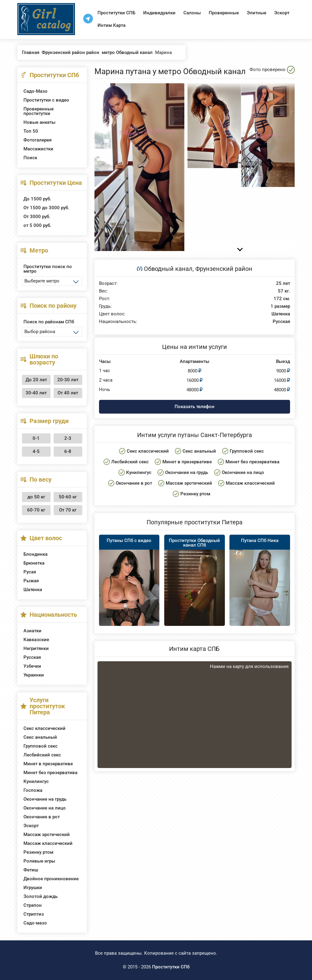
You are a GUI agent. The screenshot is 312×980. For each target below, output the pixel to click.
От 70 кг (68, 510)
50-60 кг (68, 497)
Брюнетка (34, 563)
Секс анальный (40, 737)
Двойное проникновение (51, 879)
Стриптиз (34, 914)
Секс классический (44, 728)
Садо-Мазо (35, 91)
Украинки (34, 675)
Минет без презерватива (50, 773)
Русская (32, 657)
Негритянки (36, 648)
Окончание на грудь (45, 799)
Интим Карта (112, 25)
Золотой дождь (41, 896)
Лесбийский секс (42, 755)
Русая (30, 572)
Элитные (257, 13)
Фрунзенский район (224, 269)
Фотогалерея (37, 140)
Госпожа (33, 790)
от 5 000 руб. (37, 225)
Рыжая (31, 581)
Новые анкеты (39, 122)
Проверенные (224, 13)
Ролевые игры (39, 861)
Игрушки (33, 888)
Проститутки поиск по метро (48, 269)
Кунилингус (36, 781)
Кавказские (36, 640)
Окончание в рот (42, 817)
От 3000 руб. (37, 217)
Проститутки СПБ (116, 13)
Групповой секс (41, 746)
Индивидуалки (159, 13)
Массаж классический (48, 843)
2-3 (68, 438)
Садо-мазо (35, 923)
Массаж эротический (47, 835)
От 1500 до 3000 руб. (46, 208)
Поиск (30, 158)
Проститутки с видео (46, 100)
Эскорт (282, 13)
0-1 (36, 438)
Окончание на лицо (45, 808)
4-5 (36, 451)
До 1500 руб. (37, 199)
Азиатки (32, 631)
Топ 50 (31, 131)
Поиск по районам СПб (49, 322)
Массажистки (38, 149)
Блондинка (35, 554)
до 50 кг (36, 497)
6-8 (68, 451)
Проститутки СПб (171, 967)
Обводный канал (168, 269)
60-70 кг (36, 510)
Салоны (192, 13)
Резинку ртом (38, 852)
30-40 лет (36, 393)
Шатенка (33, 590)
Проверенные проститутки (39, 111)
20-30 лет (68, 380)
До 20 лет (36, 380)
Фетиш (31, 870)
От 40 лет (68, 393)
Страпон (33, 905)
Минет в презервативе (48, 764)
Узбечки (32, 666)
